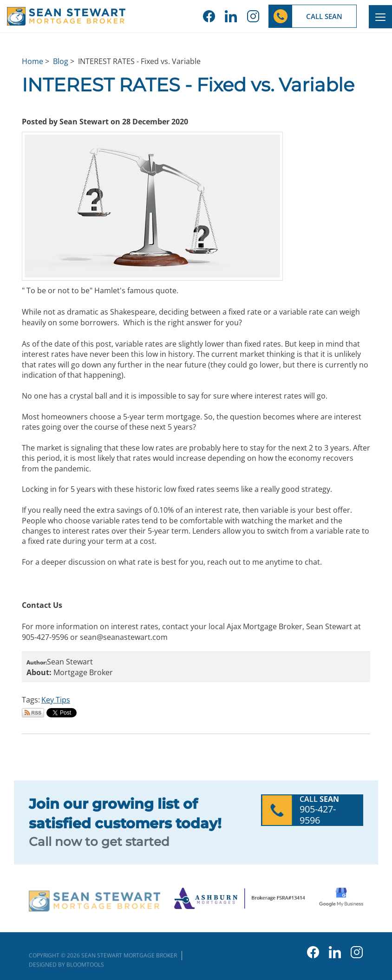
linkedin (231, 16)
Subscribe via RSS (33, 713)
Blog (61, 61)
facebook (209, 16)
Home (33, 61)
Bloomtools (85, 966)
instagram (253, 16)
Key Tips (56, 700)
